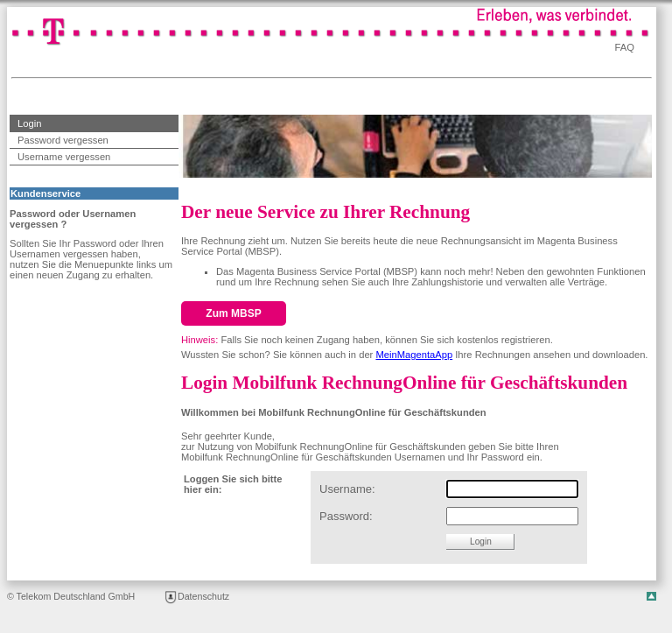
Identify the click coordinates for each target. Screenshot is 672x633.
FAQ (625, 47)
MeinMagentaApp (414, 355)
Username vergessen (64, 157)
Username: (347, 489)
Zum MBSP (233, 313)
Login (25, 122)
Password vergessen (63, 140)
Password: (346, 516)
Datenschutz (196, 596)
